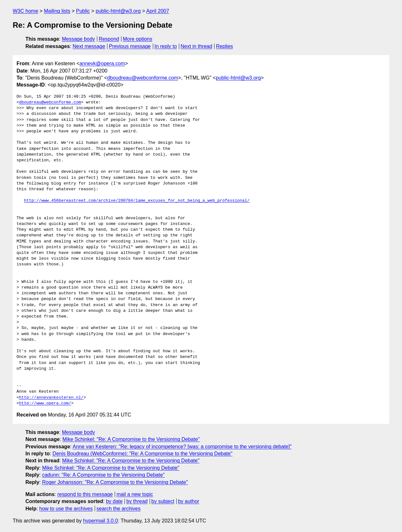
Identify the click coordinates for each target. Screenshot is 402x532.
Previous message (130, 46)
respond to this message (85, 494)
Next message (89, 46)
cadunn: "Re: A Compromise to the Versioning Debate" (103, 475)
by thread (137, 501)
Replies (225, 46)
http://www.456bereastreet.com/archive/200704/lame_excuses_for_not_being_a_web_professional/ (137, 201)
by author (189, 501)
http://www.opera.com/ (45, 403)
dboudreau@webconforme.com (143, 78)
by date (114, 501)
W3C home (25, 11)
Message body (78, 39)
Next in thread (196, 46)
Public (83, 11)
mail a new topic (135, 494)
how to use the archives (66, 509)
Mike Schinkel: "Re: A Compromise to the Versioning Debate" (131, 439)
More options (138, 39)
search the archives (119, 509)
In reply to (166, 46)
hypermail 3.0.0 (100, 521)
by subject (163, 501)
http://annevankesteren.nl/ (51, 398)
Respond (109, 39)
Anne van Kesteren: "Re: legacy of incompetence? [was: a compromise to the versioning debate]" (182, 447)
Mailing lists (57, 11)
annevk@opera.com (102, 63)
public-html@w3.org (118, 11)
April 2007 (158, 11)
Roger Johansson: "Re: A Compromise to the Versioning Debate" (115, 482)
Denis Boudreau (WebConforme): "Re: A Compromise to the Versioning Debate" (142, 454)
